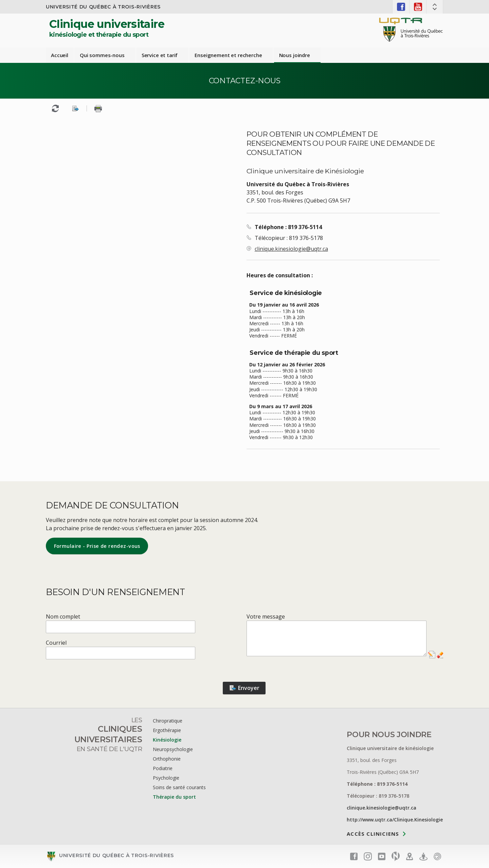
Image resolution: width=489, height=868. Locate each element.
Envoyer (244, 688)
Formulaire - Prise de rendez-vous (97, 546)
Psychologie (166, 778)
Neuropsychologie (173, 749)
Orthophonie (167, 759)
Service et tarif (160, 55)
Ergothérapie (167, 730)
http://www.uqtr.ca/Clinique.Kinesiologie (395, 820)
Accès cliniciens (373, 833)
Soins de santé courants (179, 787)
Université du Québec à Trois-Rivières (103, 7)
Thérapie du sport (174, 797)
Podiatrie (163, 768)
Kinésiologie (167, 740)
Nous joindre (295, 55)
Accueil (60, 55)
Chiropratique (168, 721)
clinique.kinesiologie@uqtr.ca (291, 249)
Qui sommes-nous (102, 55)
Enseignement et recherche (228, 55)
